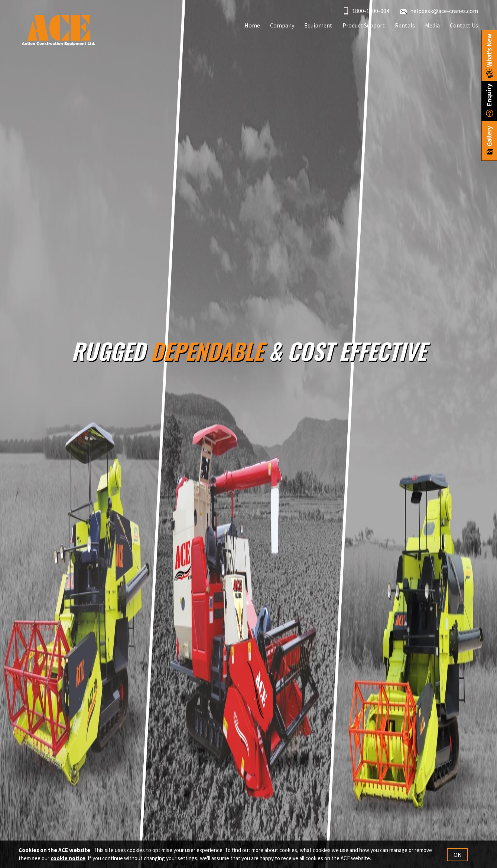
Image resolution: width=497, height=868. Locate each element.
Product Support (364, 25)
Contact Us (464, 25)
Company (282, 25)
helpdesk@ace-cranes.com (439, 11)
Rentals (405, 25)
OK (457, 855)
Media (432, 25)
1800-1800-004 (367, 11)
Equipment (318, 25)
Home (252, 25)
